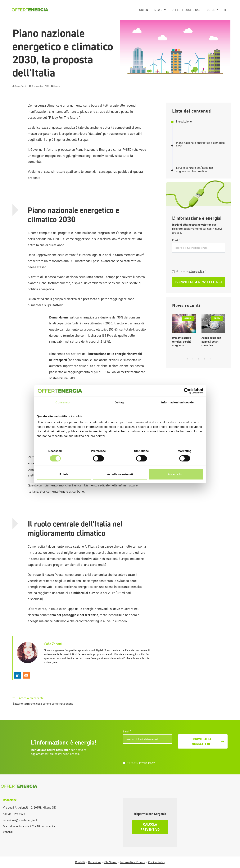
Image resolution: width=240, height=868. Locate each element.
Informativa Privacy (133, 862)
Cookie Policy (157, 862)
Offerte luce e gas (186, 10)
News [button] (159, 10)
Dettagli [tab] (120, 402)
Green (144, 10)
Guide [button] (211, 10)
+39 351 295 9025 (14, 814)
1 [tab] (187, 359)
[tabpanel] (184, 331)
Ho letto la (191, 271)
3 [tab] (199, 359)
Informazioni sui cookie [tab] (177, 402)
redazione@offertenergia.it (20, 820)
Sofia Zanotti (21, 86)
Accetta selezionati (120, 474)
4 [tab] (204, 359)
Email (176, 240)
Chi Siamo (111, 862)
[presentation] (198, 262)
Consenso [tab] (63, 402)
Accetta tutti (176, 474)
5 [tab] (210, 359)
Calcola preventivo (150, 827)
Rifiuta (64, 474)
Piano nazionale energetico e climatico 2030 (200, 144)
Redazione (10, 800)
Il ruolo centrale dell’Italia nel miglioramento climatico (195, 169)
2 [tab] (193, 359)
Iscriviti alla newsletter (199, 282)
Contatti (80, 862)
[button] (225, 10)
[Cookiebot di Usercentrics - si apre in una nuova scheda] (187, 391)
